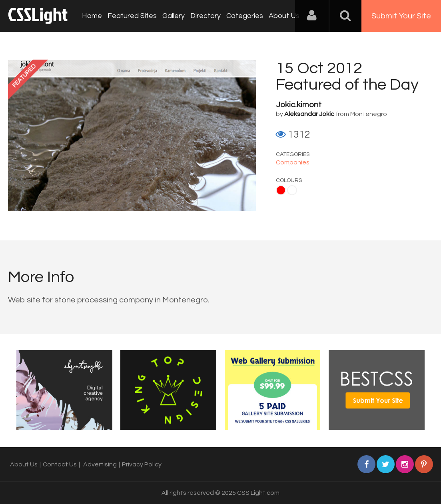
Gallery (174, 16)
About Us (284, 16)
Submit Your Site (401, 16)
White (292, 190)
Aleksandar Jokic (309, 114)
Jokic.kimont (299, 105)
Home (92, 16)
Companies (293, 162)
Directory (206, 16)
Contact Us (60, 464)
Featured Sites (132, 16)
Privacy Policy (142, 464)
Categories (245, 16)
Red (281, 190)
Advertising (100, 464)
